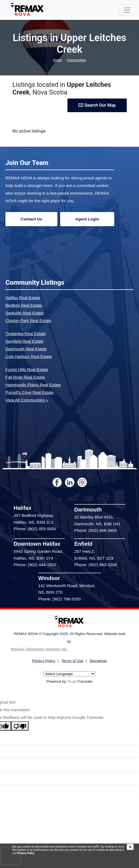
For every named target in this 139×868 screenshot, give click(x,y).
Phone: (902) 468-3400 (95, 530)
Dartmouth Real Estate (26, 349)
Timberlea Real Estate (26, 334)
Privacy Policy (26, 853)
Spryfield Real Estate (24, 341)
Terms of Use (72, 661)
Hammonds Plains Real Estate (33, 385)
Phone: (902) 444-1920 (35, 565)
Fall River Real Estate (25, 377)
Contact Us (31, 219)
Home (57, 60)
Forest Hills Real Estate (27, 369)
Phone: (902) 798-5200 (60, 599)
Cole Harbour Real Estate (29, 356)
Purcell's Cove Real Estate (30, 392)
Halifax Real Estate (23, 298)
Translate (80, 681)
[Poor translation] (20, 726)
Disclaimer (98, 661)
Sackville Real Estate (25, 313)
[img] (133, 847)
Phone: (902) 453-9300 (35, 529)
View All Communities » (27, 400)
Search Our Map (97, 105)
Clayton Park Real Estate (28, 320)
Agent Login (87, 219)
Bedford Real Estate (24, 305)
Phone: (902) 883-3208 (95, 565)
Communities (76, 60)
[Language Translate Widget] (69, 674)
